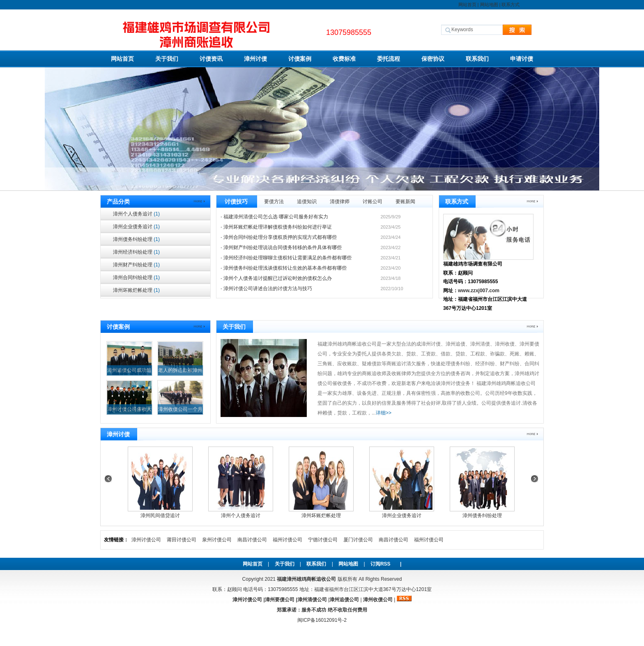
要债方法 (274, 202)
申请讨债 (522, 59)
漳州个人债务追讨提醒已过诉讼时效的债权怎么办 (278, 278)
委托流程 (389, 59)
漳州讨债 (255, 59)
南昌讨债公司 (252, 540)
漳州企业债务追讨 (136, 227)
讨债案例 (300, 59)
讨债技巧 (236, 202)
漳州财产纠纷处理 (136, 265)
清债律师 (340, 202)
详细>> (384, 413)
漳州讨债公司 (146, 540)
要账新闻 (405, 202)
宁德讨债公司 (323, 540)
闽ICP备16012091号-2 (322, 620)
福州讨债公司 (287, 540)
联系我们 (477, 59)
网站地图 (489, 5)
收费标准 (344, 59)
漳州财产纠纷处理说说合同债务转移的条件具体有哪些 (283, 247)
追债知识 (307, 202)
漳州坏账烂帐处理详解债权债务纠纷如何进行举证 (278, 227)
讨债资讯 (211, 59)
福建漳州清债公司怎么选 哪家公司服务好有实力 (276, 217)
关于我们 (167, 59)
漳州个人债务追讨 (136, 214)
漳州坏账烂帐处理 (136, 290)
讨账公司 (373, 202)
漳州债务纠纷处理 (136, 239)
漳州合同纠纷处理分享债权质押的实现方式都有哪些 (280, 237)
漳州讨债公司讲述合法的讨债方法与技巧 (268, 289)
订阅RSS (381, 564)
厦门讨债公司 (358, 540)
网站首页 (467, 5)
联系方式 (511, 5)
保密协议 (433, 59)
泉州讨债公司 (217, 540)
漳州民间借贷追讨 (160, 515)
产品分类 (118, 202)
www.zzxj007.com (479, 291)
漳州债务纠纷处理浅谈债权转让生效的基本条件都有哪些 (285, 268)
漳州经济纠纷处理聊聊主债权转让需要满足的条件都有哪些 (287, 258)
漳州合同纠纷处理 (136, 277)
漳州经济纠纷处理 (136, 252)
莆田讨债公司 (182, 540)
